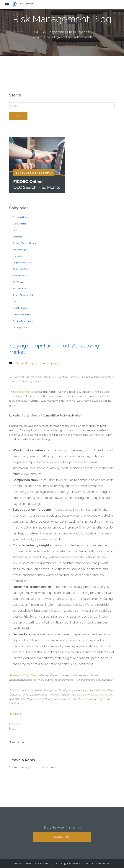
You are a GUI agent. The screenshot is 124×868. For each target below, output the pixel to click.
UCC (15, 230)
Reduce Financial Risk (23, 295)
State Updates (19, 224)
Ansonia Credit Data (24, 675)
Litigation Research (22, 263)
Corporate (17, 237)
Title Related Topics (22, 315)
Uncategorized (20, 328)
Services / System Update (25, 243)
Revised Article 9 (20, 289)
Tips (15, 302)
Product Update (20, 276)
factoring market (24, 392)
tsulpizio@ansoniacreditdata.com (94, 695)
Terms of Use (23, 863)
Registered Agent (21, 250)
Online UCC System (22, 269)
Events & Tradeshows (23, 321)
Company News (20, 217)
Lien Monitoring (20, 308)
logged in (30, 767)
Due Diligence (19, 282)
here (22, 703)
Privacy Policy (44, 863)
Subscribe (62, 837)
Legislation (18, 256)
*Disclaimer (16, 714)
